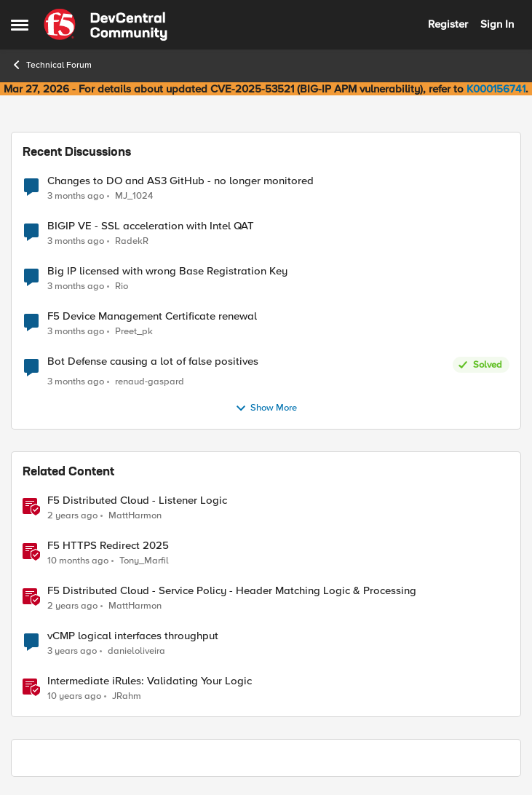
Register (448, 24)
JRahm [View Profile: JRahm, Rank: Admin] (127, 696)
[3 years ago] (72, 651)
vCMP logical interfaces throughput (133, 636)
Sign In (497, 24)
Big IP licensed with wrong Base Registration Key (167, 271)
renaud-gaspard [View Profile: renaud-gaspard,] (150, 382)
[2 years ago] (72, 515)
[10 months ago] (78, 561)
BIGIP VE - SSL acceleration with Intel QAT (151, 226)
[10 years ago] (74, 696)
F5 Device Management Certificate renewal (152, 316)
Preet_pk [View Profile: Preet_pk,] (134, 332)
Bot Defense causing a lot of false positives (153, 361)
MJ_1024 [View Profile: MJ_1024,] (134, 195)
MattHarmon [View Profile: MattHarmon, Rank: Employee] (135, 515)
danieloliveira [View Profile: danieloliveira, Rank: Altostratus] (136, 650)
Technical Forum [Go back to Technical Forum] (51, 65)
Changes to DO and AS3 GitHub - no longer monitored (180, 181)
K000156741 (496, 89)
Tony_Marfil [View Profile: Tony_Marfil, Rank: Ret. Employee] (144, 560)
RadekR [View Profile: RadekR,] (132, 241)
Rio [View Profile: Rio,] (122, 286)
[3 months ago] (76, 196)
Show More (266, 408)
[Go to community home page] (106, 25)
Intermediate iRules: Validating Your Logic (150, 681)
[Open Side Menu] (20, 25)
